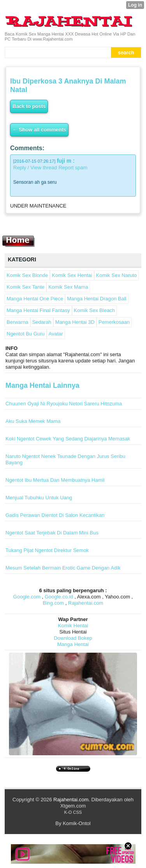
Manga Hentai (73, 644)
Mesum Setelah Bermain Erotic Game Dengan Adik (63, 568)
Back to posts (29, 106)
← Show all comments (39, 130)
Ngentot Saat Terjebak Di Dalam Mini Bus (52, 533)
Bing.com (53, 603)
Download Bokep (73, 638)
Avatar (56, 334)
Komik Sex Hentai (72, 275)
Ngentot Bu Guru (26, 334)
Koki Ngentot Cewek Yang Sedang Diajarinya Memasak (68, 439)
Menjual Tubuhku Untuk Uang (39, 498)
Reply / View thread (35, 168)
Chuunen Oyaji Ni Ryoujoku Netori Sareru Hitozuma (64, 404)
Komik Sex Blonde (27, 275)
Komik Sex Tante (26, 287)
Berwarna (18, 322)
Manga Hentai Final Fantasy (38, 310)
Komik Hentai (73, 626)
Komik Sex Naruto (117, 275)
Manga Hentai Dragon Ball (97, 299)
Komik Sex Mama (68, 287)
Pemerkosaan (114, 322)
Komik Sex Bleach (95, 310)
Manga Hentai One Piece (35, 299)
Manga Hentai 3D (75, 322)
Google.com (27, 597)
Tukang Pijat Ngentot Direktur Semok (47, 550)
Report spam (73, 168)
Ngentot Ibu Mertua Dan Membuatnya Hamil (55, 480)
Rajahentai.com (86, 603)
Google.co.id (59, 597)
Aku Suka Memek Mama (33, 421)
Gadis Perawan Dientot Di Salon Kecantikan (55, 515)
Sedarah (42, 322)
